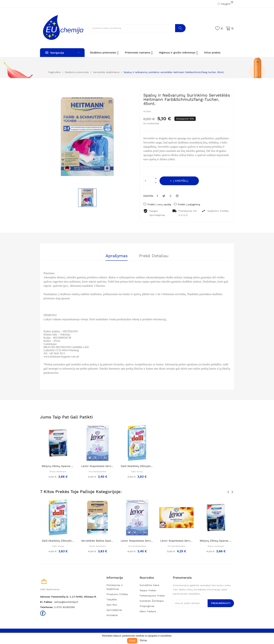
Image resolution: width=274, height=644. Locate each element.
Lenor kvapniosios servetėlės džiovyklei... (98, 466)
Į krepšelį (180, 181)
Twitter (164, 196)
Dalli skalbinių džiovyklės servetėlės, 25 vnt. (137, 466)
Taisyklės (112, 599)
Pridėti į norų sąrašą (157, 204)
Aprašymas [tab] (117, 256)
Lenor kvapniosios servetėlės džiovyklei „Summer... (176, 541)
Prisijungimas (147, 606)
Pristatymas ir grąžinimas (115, 587)
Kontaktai (112, 615)
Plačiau (143, 640)
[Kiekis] (149, 181)
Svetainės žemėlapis (152, 601)
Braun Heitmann (58, 472)
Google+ (171, 196)
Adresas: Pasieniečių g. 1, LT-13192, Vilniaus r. (68, 597)
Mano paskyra (148, 611)
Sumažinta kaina (149, 585)
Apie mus (112, 605)
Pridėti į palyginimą (187, 204)
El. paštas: (46, 602)
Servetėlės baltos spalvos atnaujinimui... (98, 541)
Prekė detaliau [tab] (154, 256)
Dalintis (158, 196)
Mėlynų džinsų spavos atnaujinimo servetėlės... (58, 466)
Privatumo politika (117, 594)
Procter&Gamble (98, 472)
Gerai (132, 641)
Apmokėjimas (114, 610)
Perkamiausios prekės (152, 596)
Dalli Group (137, 472)
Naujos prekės (148, 590)
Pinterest (178, 196)
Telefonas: (47, 607)
